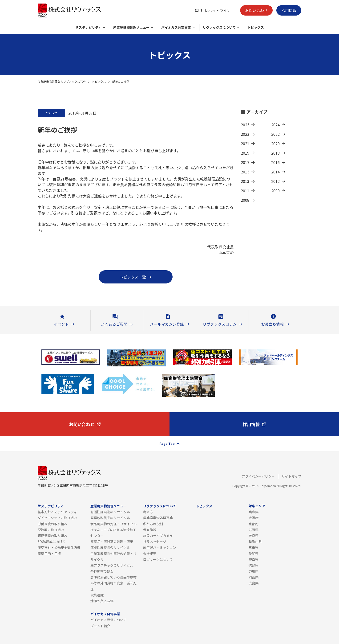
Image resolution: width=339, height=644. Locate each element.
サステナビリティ (51, 506)
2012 (275, 181)
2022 (275, 134)
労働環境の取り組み (52, 524)
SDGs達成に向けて (52, 541)
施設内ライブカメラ (158, 536)
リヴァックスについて (160, 506)
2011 (245, 191)
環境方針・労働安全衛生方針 (59, 547)
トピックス (99, 81)
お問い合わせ (256, 10)
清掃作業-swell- (102, 601)
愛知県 (254, 554)
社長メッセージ (155, 541)
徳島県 (254, 565)
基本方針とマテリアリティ (57, 512)
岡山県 (254, 577)
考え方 (148, 512)
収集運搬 (97, 595)
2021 (245, 144)
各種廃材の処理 (102, 571)
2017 (245, 162)
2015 (245, 172)
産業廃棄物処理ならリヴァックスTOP (62, 81)
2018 (275, 153)
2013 (245, 181)
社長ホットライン (216, 10)
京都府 (254, 524)
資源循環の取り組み (52, 536)
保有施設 (150, 530)
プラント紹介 (100, 626)
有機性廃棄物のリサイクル (110, 512)
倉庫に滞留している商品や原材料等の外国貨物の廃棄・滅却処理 (113, 583)
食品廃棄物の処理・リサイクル (113, 524)
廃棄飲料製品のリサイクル (110, 518)
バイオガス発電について (109, 620)
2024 (275, 125)
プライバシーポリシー (258, 476)
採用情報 (289, 10)
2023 (245, 134)
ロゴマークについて (158, 559)
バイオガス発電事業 (105, 614)
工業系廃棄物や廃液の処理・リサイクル (113, 556)
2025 (245, 125)
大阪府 (254, 518)
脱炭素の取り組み (51, 530)
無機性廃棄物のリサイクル (110, 547)
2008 (245, 200)
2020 (275, 144)
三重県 (254, 547)
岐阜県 (254, 559)
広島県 (254, 583)
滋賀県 (254, 530)
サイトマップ (291, 476)
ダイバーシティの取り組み (57, 518)
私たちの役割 (153, 524)
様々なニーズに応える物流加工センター (113, 533)
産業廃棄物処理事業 (158, 518)
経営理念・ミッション (160, 547)
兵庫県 (254, 512)
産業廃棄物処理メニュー (109, 506)
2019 (245, 153)
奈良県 (254, 536)
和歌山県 (255, 541)
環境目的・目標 (49, 554)
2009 (275, 191)
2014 (275, 172)
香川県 (254, 571)
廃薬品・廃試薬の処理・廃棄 (112, 541)
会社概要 (150, 554)
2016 (275, 162)
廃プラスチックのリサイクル (112, 565)
